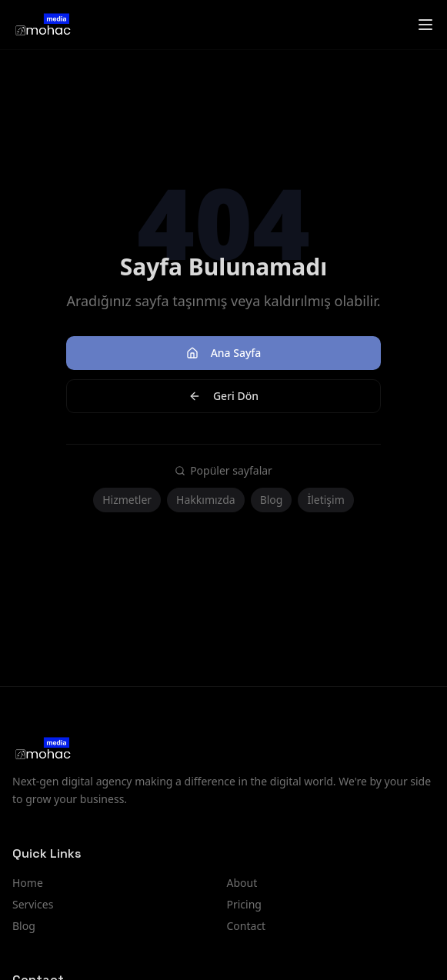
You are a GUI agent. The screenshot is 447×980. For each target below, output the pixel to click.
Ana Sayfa (224, 353)
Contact (247, 926)
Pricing (244, 904)
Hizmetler (127, 500)
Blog (272, 500)
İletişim (325, 500)
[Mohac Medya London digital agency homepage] (42, 25)
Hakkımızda (206, 500)
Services (33, 904)
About (242, 883)
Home (28, 883)
